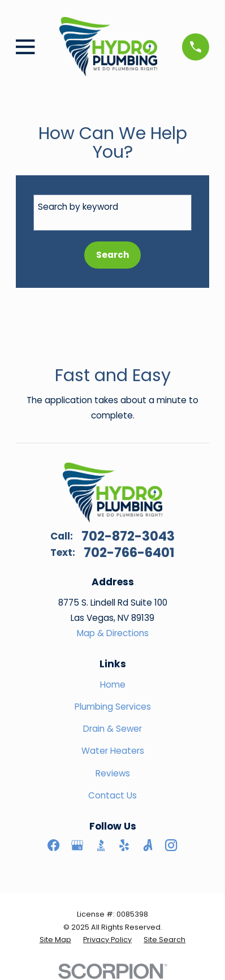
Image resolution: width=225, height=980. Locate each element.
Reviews (113, 773)
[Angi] (148, 845)
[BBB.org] (101, 845)
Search (113, 255)
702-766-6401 (129, 553)
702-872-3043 (128, 536)
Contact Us (112, 795)
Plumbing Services (113, 707)
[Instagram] (171, 845)
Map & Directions (113, 633)
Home (113, 685)
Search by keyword (78, 207)
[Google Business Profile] (77, 845)
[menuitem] (55, 940)
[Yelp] (124, 845)
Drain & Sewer (112, 729)
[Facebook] (53, 845)
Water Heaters (113, 751)
